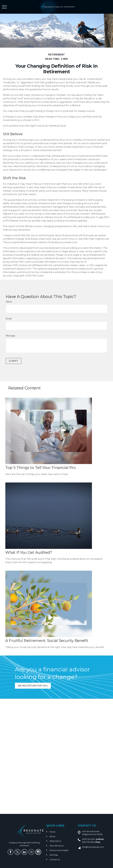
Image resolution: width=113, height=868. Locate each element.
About (52, 836)
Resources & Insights (59, 850)
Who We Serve (57, 846)
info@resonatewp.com (93, 847)
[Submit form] (14, 361)
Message (10, 336)
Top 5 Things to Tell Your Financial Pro (40, 468)
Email (9, 319)
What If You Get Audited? (29, 552)
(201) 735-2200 (89, 839)
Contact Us (55, 859)
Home (52, 832)
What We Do (55, 841)
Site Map (54, 855)
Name (9, 302)
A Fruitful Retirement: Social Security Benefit (47, 641)
